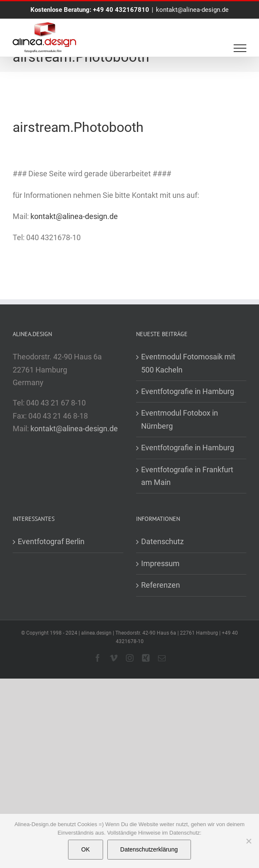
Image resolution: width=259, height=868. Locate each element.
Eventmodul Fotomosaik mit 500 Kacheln (188, 363)
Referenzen (161, 585)
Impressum (160, 563)
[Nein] (248, 841)
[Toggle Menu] (240, 48)
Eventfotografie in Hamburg (188, 391)
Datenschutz (162, 541)
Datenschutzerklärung (149, 849)
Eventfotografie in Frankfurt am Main (187, 476)
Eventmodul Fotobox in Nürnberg (180, 419)
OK (85, 849)
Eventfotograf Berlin (51, 541)
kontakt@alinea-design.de (192, 10)
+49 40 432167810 (121, 10)
